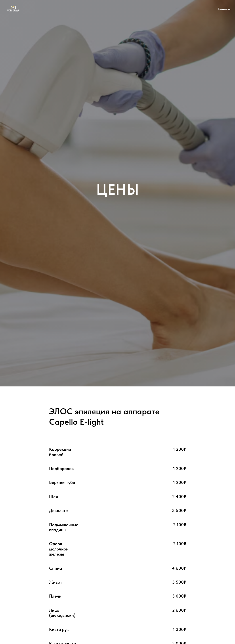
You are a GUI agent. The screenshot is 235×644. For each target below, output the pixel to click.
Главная (224, 9)
